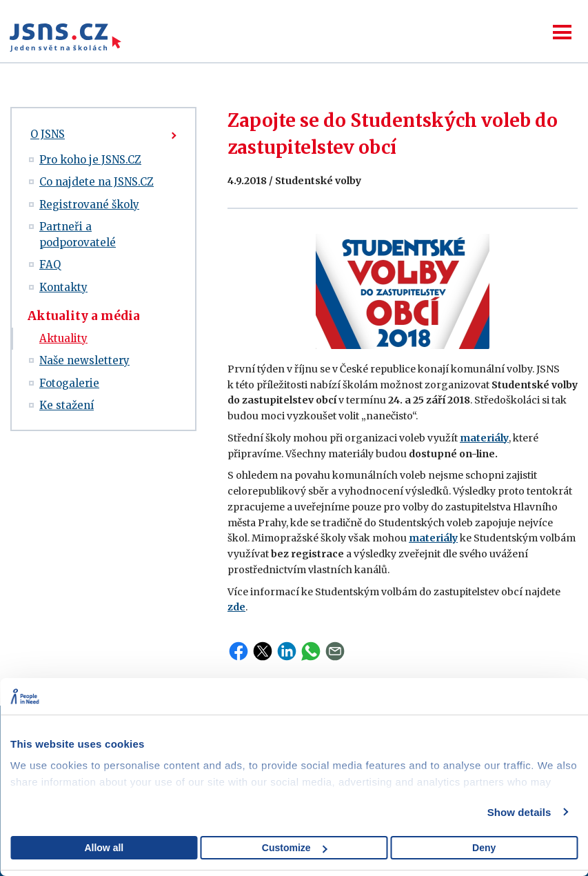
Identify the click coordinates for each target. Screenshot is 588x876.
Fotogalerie (69, 383)
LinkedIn (287, 651)
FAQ (50, 265)
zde (236, 607)
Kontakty (63, 287)
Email (335, 651)
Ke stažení (67, 405)
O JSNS (48, 134)
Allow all (104, 848)
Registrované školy (89, 205)
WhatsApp (311, 651)
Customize (295, 848)
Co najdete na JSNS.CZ (97, 182)
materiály (484, 438)
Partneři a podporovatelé (78, 235)
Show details (519, 812)
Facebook (239, 651)
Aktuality (63, 338)
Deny (484, 848)
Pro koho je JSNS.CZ (90, 160)
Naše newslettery (84, 360)
